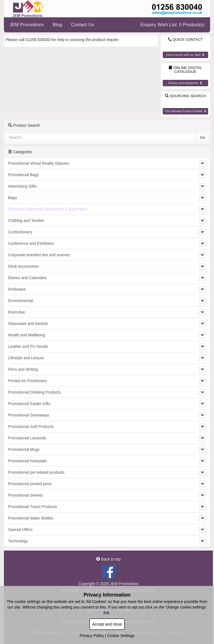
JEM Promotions (27, 25)
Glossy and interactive (185, 83)
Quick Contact (185, 39)
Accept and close (107, 624)
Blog (57, 25)
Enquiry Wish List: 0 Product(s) (172, 25)
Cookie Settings (121, 636)
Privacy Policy (92, 636)
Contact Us (83, 25)
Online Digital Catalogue (185, 70)
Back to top (108, 559)
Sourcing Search (185, 96)
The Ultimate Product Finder (185, 111)
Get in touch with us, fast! (185, 55)
